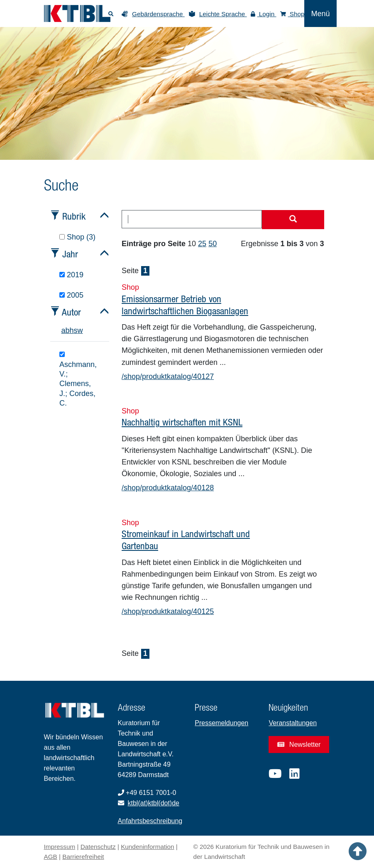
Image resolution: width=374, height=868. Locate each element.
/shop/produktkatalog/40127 (168, 377)
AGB (51, 857)
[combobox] (192, 219)
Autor (71, 312)
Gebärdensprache (158, 14)
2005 (71, 295)
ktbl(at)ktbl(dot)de (154, 803)
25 (202, 244)
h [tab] (72, 330)
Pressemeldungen (221, 723)
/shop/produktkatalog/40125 (168, 611)
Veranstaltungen (293, 723)
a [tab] (64, 330)
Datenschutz (98, 847)
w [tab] (80, 330)
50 (213, 244)
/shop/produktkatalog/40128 (168, 488)
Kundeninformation (147, 847)
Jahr (70, 254)
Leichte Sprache (223, 14)
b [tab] (68, 330)
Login (264, 14)
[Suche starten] (293, 220)
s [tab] (76, 330)
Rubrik (74, 216)
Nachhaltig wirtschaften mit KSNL (182, 422)
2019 (71, 275)
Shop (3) (77, 237)
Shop (292, 14)
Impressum (60, 847)
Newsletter (299, 745)
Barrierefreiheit (83, 857)
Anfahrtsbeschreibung (150, 821)
